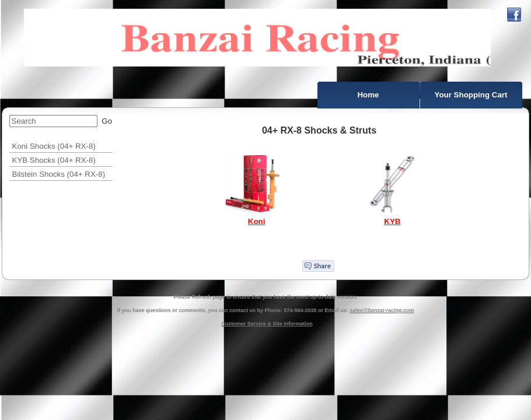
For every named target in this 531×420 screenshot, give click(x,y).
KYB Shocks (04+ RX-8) (54, 160)
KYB (392, 221)
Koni (257, 221)
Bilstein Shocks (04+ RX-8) (59, 174)
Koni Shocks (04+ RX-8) (54, 146)
